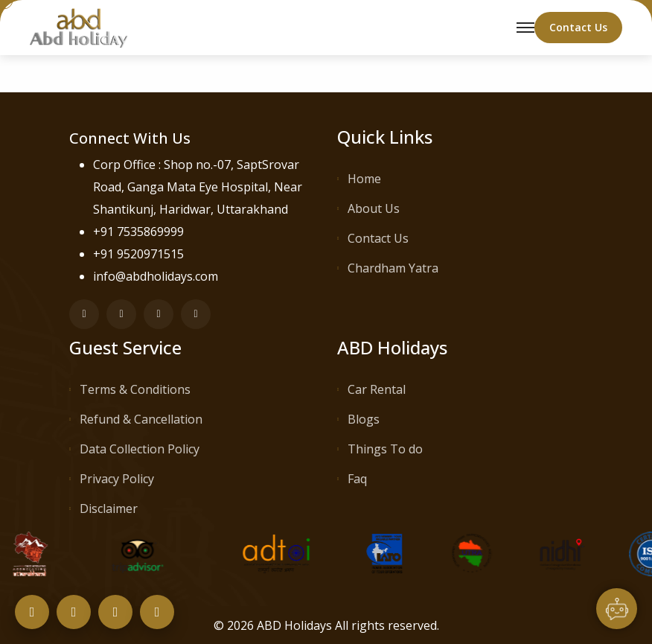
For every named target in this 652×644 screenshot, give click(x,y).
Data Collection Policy (140, 449)
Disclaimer (109, 508)
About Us (374, 208)
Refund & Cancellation (141, 419)
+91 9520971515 (138, 254)
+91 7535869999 (138, 232)
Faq (357, 479)
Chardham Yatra (393, 268)
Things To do (385, 449)
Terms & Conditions (135, 389)
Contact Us (378, 238)
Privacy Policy (117, 479)
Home (364, 179)
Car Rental (377, 389)
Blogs (364, 419)
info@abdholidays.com (156, 276)
